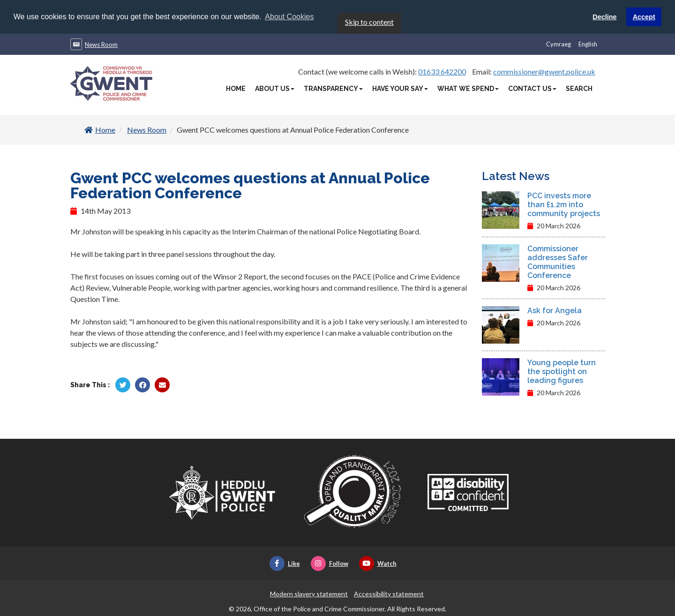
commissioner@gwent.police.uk (544, 71)
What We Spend (468, 88)
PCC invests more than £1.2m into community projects (564, 204)
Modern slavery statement (309, 593)
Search (579, 88)
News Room (101, 44)
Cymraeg (559, 44)
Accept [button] (644, 17)
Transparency (333, 88)
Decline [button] (604, 17)
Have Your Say (400, 88)
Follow (330, 563)
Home (236, 88)
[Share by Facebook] (142, 384)
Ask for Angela (555, 310)
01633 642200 (442, 71)
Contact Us (532, 88)
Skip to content (369, 21)
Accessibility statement (389, 593)
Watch (378, 563)
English (588, 44)
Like (285, 563)
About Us (275, 88)
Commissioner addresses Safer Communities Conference (558, 262)
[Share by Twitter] (123, 384)
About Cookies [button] (289, 17)
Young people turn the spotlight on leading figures (562, 371)
